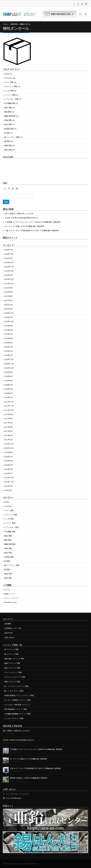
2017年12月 (9, 402)
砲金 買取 (8, 124)
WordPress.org (10, 602)
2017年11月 (9, 406)
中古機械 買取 (10, 103)
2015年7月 (9, 486)
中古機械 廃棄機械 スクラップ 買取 (18, 714)
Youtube (13, 188)
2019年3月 (9, 347)
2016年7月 (9, 457)
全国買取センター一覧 (13, 628)
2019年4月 (9, 343)
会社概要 (8, 624)
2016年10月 (9, 448)
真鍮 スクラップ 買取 (12, 663)
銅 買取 (7, 141)
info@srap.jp (16, 798)
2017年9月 (9, 414)
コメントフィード (11, 598)
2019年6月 (9, 338)
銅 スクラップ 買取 (11, 654)
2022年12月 (9, 262)
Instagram (17, 188)
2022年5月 (9, 275)
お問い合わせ (9, 637)
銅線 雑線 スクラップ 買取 (14, 659)
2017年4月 (9, 435)
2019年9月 (9, 326)
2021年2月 (9, 309)
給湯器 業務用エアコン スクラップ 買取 (19, 695)
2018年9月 (9, 372)
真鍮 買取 (8, 120)
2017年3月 (9, 440)
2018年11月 (9, 364)
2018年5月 (9, 385)
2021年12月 (9, 279)
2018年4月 (9, 389)
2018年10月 (9, 368)
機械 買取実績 (10, 116)
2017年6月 (9, 427)
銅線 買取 (8, 145)
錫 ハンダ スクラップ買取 (14, 691)
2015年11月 (9, 482)
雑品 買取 (8, 150)
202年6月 (8, 490)
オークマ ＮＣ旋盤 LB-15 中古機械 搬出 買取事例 (24, 226)
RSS (9, 188)
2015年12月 (9, 478)
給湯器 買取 (9, 129)
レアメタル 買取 (11, 99)
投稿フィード (10, 594)
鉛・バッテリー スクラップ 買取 (16, 686)
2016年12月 (9, 444)
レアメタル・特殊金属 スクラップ (17, 705)
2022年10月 (9, 271)
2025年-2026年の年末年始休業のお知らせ (21, 218)
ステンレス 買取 (11, 86)
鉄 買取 (7, 133)
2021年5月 (9, 300)
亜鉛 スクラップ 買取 (12, 682)
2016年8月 (9, 452)
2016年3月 (9, 469)
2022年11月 (9, 267)
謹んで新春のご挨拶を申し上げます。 (20, 213)
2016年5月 (9, 461)
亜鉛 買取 (8, 107)
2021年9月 (9, 288)
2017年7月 (9, 423)
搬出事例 (8, 112)
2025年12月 (9, 254)
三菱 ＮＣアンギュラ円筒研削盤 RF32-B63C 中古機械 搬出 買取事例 (32, 230)
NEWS (7, 74)
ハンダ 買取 (9, 91)
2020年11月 (9, 313)
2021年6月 (9, 296)
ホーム (6, 24)
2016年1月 (9, 473)
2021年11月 (9, 283)
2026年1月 (9, 250)
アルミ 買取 (9, 82)
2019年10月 (9, 321)
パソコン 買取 (10, 95)
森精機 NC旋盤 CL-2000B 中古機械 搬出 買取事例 (29, 778)
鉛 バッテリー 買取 (12, 137)
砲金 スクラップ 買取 (12, 668)
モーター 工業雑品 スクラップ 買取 (18, 700)
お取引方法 (14, 24)
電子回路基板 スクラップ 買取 (16, 709)
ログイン (8, 590)
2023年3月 (9, 258)
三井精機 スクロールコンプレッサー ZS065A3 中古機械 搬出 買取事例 (33, 222)
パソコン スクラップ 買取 (14, 718)
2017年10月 (9, 410)
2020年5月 (9, 317)
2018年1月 (9, 397)
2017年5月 (9, 431)
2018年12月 (9, 359)
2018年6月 (9, 380)
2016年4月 (9, 465)
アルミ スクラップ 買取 (13, 672)
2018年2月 (9, 393)
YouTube (8, 78)
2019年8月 (9, 330)
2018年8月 (9, 376)
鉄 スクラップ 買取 (11, 649)
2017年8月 (9, 418)
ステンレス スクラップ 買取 (15, 677)
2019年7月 (9, 334)
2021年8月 (9, 292)
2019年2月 (9, 351)
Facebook (5, 188)
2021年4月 (9, 305)
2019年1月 (9, 355)
